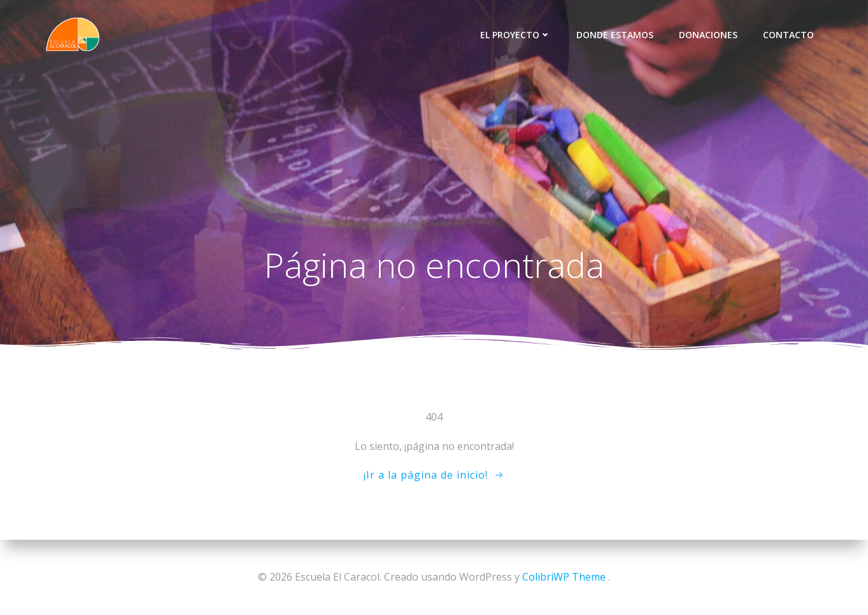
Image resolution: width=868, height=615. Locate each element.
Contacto (788, 35)
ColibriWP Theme (564, 577)
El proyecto (516, 35)
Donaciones (708, 35)
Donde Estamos (615, 35)
